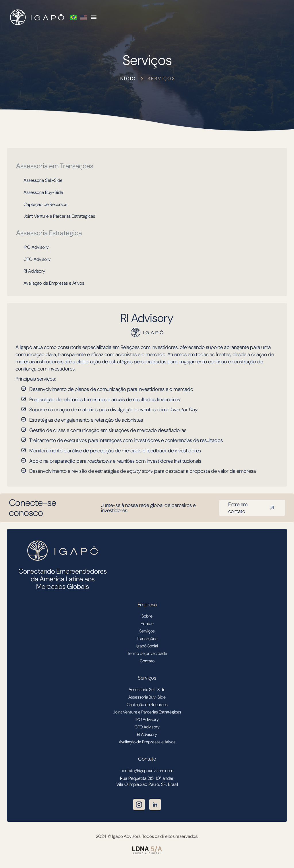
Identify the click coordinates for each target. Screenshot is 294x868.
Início (127, 79)
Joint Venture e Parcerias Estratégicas (59, 216)
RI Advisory (34, 271)
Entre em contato (252, 508)
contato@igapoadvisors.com (147, 771)
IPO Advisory (36, 247)
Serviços (161, 79)
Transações (147, 639)
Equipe (147, 624)
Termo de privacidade (147, 653)
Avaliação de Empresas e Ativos (54, 283)
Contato (147, 661)
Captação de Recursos (45, 204)
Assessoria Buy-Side (43, 192)
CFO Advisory (37, 259)
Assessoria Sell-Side (43, 180)
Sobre (147, 616)
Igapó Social (147, 646)
